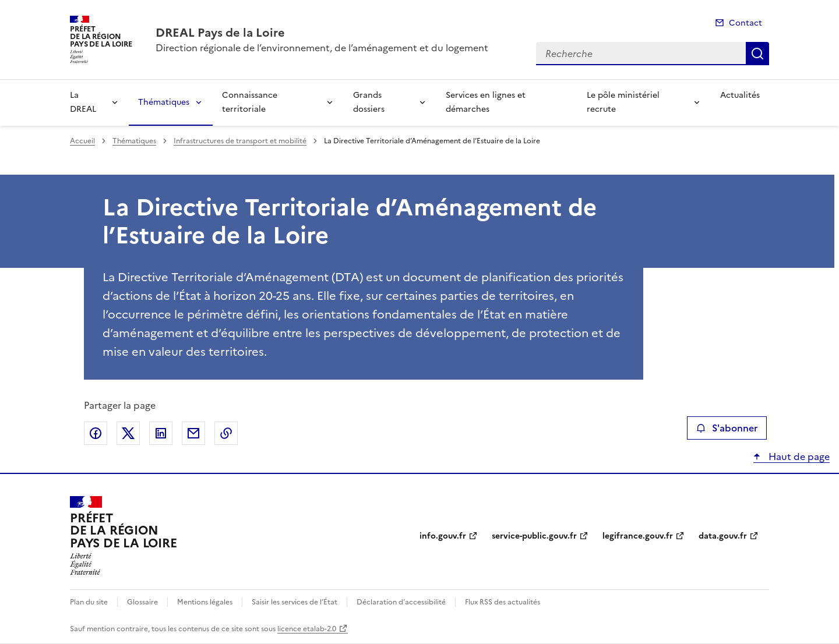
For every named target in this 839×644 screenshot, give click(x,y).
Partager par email (193, 433)
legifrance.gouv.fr (638, 536)
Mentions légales (205, 602)
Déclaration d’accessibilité (401, 602)
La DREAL (83, 102)
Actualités (740, 95)
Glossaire (142, 602)
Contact (745, 23)
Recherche (757, 54)
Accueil (82, 141)
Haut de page (798, 457)
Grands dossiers (369, 102)
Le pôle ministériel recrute (623, 102)
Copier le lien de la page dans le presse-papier (226, 433)
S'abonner (727, 428)
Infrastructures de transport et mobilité (240, 141)
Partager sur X (128, 433)
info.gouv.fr (443, 536)
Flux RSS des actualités (503, 602)
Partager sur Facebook (96, 433)
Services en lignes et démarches (486, 102)
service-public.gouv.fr (534, 536)
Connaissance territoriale (250, 102)
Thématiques (164, 102)
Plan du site (89, 602)
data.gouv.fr (723, 536)
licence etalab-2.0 (307, 629)
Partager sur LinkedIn (161, 433)
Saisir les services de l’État (295, 602)
